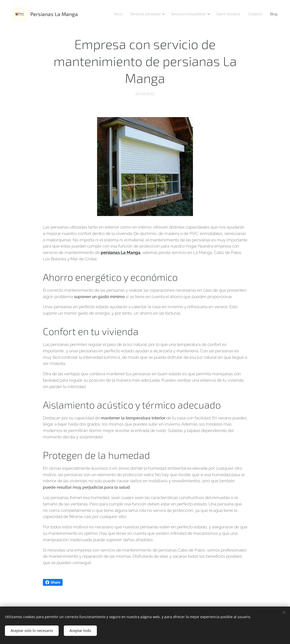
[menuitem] (123, 14)
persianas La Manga (121, 253)
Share (53, 582)
